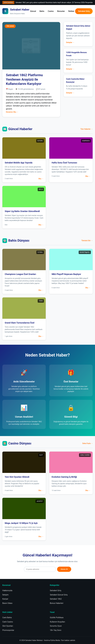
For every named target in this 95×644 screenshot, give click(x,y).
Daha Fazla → (88, 443)
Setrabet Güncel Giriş (59, 595)
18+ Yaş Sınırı (56, 630)
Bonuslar (61, 11)
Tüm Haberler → (87, 129)
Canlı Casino (8, 622)
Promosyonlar (8, 630)
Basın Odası (7, 603)
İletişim (5, 595)
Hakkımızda (7, 591)
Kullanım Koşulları (57, 622)
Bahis (42, 11)
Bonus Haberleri (57, 603)
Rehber (71, 11)
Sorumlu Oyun (56, 626)
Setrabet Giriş (84, 11)
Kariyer (5, 599)
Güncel (33, 11)
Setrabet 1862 (56, 599)
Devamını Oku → (12, 112)
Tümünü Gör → (87, 241)
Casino (51, 11)
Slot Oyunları (8, 626)
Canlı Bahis (7, 618)
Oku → (41, 179)
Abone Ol (64, 569)
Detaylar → (70, 42)
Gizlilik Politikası (57, 618)
